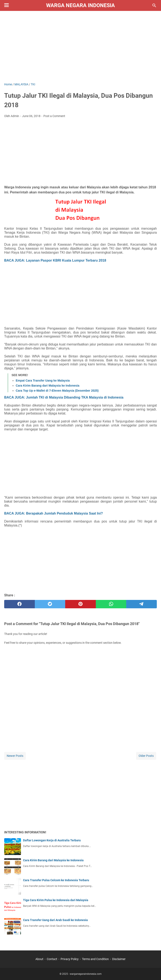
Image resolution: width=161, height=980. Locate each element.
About (39, 959)
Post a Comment (54, 116)
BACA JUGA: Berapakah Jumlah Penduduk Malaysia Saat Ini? (54, 513)
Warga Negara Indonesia (80, 5)
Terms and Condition (95, 959)
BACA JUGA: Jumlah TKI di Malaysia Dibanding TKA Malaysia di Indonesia (64, 397)
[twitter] (50, 604)
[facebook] (19, 604)
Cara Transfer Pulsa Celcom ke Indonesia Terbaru (56, 880)
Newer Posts (15, 756)
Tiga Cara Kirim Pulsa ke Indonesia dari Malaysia (56, 900)
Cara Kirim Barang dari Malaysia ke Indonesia (47, 386)
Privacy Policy (70, 959)
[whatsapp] (111, 604)
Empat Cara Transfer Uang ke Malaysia (43, 381)
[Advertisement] (80, 47)
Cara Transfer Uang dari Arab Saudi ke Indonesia (55, 920)
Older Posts (146, 756)
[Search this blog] (154, 5)
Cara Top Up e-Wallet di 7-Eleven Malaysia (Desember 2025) (57, 391)
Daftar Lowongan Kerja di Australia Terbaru (52, 840)
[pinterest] (80, 604)
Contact (52, 959)
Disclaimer (119, 959)
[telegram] (142, 604)
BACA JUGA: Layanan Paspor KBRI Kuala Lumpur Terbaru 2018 (55, 260)
